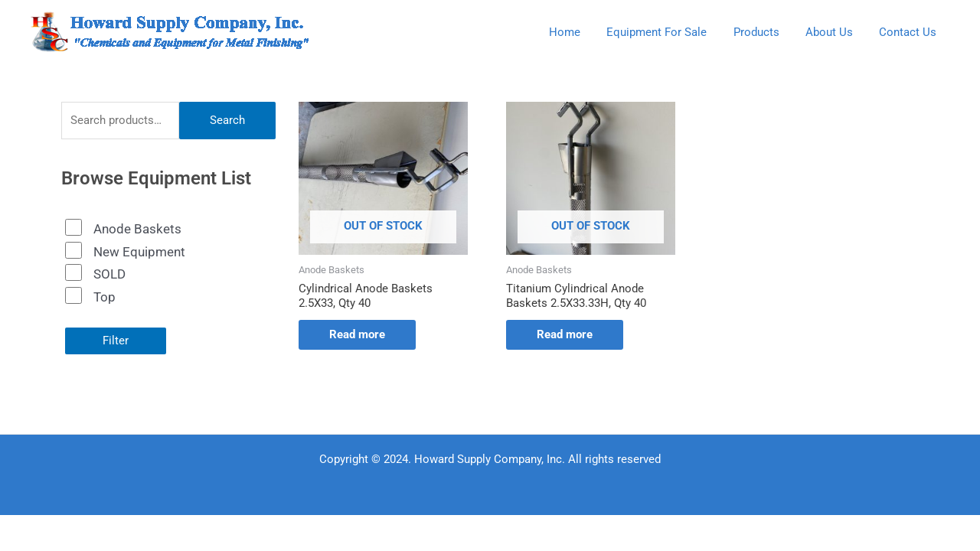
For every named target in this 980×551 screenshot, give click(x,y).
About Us (834, 32)
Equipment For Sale (668, 32)
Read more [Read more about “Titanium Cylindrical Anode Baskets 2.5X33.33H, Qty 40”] (565, 334)
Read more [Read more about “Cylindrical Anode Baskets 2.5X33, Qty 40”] (357, 334)
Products (764, 32)
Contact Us (909, 32)
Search (227, 120)
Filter (116, 341)
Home (579, 32)
